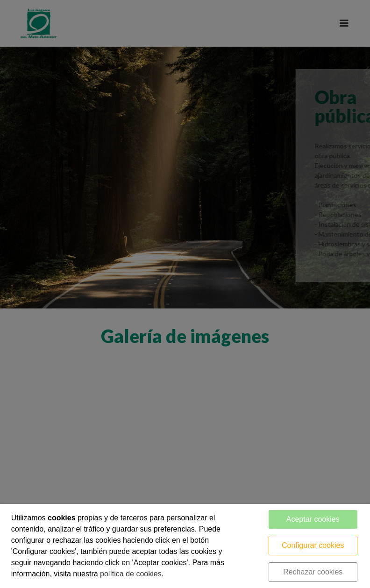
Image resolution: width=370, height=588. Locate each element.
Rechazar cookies (313, 572)
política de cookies (131, 574)
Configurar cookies (313, 545)
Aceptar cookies (313, 519)
